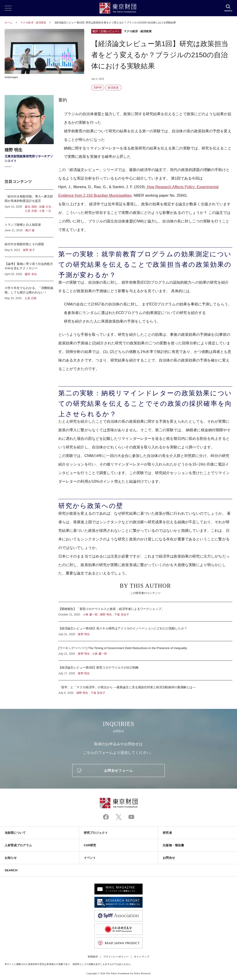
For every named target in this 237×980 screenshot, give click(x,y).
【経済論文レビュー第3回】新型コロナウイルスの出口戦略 (145, 670)
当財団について (15, 833)
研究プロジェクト (96, 833)
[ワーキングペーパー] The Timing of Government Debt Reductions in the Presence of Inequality (145, 651)
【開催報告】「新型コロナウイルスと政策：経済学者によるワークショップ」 (145, 612)
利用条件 (93, 957)
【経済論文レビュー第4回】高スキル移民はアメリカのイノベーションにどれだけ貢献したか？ (145, 631)
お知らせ (11, 858)
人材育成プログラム (18, 845)
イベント (90, 858)
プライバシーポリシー (116, 957)
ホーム (8, 22)
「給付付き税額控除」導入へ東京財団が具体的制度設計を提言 (29, 204)
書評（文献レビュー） (106, 31)
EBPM (98, 88)
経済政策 (113, 88)
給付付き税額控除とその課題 (29, 247)
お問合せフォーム (118, 771)
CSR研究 (90, 845)
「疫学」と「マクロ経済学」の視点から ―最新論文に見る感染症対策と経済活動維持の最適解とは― (145, 688)
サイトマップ (141, 957)
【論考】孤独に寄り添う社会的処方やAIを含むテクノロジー (29, 269)
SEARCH (11, 870)
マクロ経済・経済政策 (34, 22)
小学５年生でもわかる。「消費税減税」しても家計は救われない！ (29, 291)
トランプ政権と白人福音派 (29, 228)
